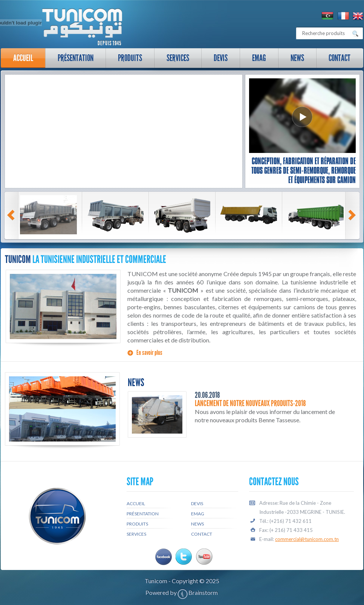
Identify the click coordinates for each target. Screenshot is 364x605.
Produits (130, 58)
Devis (221, 58)
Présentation (72, 60)
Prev (12, 215)
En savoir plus (149, 353)
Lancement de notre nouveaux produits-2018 (250, 403)
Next (353, 215)
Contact (340, 58)
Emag (259, 58)
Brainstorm (203, 592)
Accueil (23, 58)
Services (174, 60)
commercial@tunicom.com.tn (307, 539)
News (297, 58)
